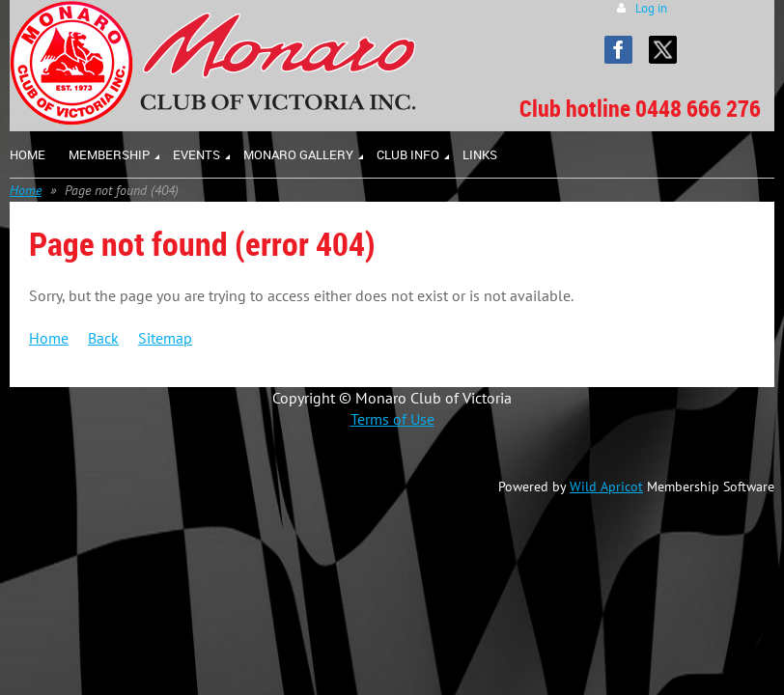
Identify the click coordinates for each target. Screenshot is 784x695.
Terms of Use (392, 419)
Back (103, 338)
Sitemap (165, 338)
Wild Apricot (606, 486)
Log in (651, 8)
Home (26, 190)
